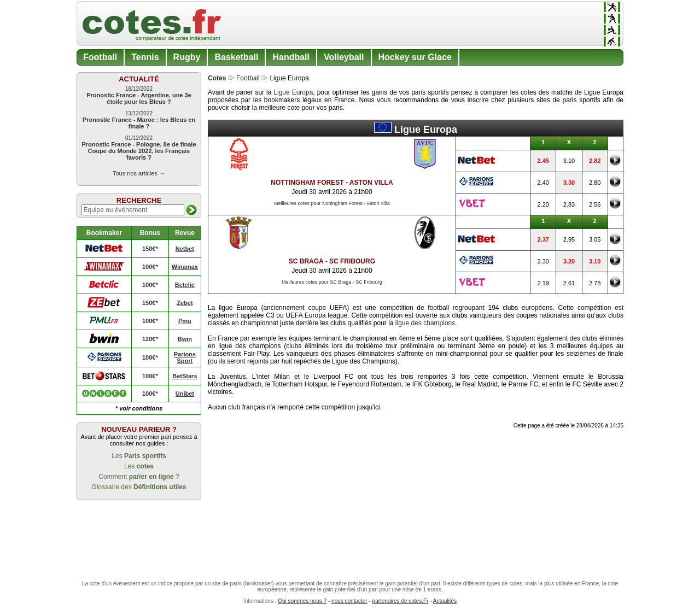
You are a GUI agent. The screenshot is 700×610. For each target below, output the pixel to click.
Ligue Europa (293, 92)
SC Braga (306, 261)
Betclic (185, 285)
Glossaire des (139, 487)
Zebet (185, 303)
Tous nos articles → (139, 173)
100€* (150, 267)
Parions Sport (185, 357)
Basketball (236, 57)
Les (139, 456)
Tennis (145, 57)
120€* (150, 339)
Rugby (187, 57)
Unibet (185, 394)
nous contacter (349, 601)
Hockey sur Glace (415, 57)
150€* (150, 249)
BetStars (185, 376)
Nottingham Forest (307, 183)
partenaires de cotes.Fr (401, 601)
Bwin (185, 339)
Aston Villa (371, 183)
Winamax (185, 267)
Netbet (185, 249)
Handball (291, 57)
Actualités (445, 601)
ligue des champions (425, 323)
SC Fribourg (352, 261)
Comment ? (139, 477)
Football (100, 57)
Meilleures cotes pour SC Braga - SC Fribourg (332, 282)
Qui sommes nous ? (302, 601)
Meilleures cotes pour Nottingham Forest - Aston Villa (332, 203)
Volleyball (344, 57)
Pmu (185, 321)
